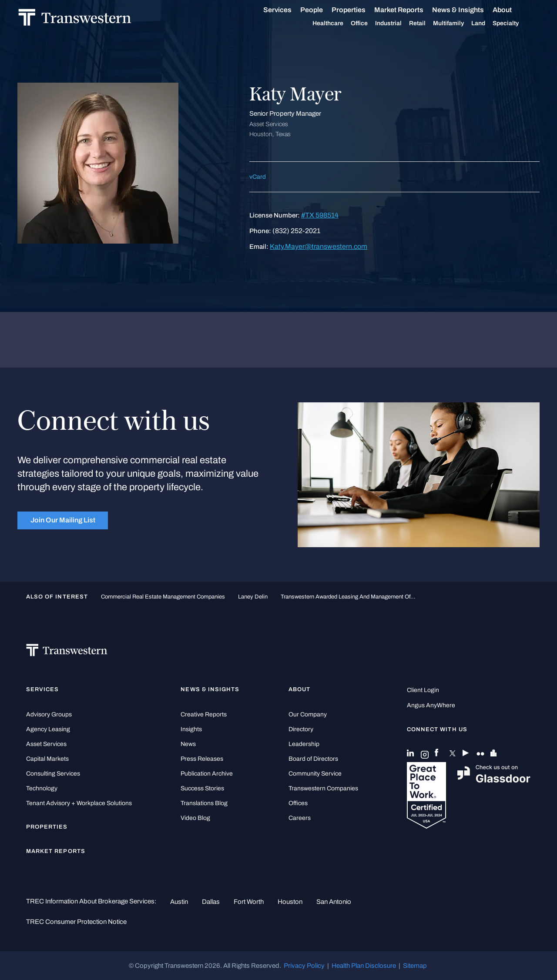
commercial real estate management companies (163, 597)
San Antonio (334, 902)
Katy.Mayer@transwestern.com (319, 246)
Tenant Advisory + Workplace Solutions (79, 803)
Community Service (315, 774)
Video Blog (195, 818)
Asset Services (46, 744)
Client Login (423, 690)
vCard (258, 177)
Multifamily (458, 23)
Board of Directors (313, 759)
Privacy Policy (304, 966)
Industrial (398, 23)
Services (287, 10)
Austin (179, 902)
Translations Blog (204, 803)
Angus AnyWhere (431, 705)
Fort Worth (249, 902)
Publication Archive (207, 774)
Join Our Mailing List (63, 520)
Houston (290, 902)
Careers (300, 818)
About (512, 10)
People (321, 10)
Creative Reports (204, 714)
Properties (358, 10)
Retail (427, 23)
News (188, 744)
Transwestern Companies (323, 788)
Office (369, 23)
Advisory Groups (49, 714)
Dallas (211, 902)
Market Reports (408, 10)
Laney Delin (253, 597)
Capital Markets (47, 759)
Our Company (308, 714)
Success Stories (202, 788)
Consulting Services (53, 774)
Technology (42, 788)
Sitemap (415, 966)
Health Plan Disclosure (364, 966)
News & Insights (468, 10)
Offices (298, 803)
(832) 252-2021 (296, 231)
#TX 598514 (320, 215)
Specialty (515, 23)
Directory (301, 729)
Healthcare (337, 23)
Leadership (304, 744)
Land (488, 23)
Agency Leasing (48, 729)
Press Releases (202, 759)
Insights (191, 729)
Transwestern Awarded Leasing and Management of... (348, 597)
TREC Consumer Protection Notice (76, 922)
